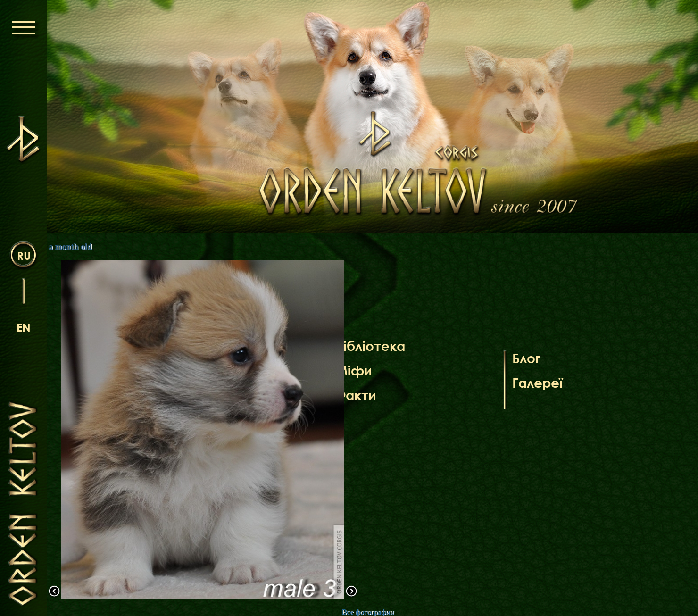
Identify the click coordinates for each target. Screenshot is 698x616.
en (24, 327)
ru (24, 255)
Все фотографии (368, 612)
